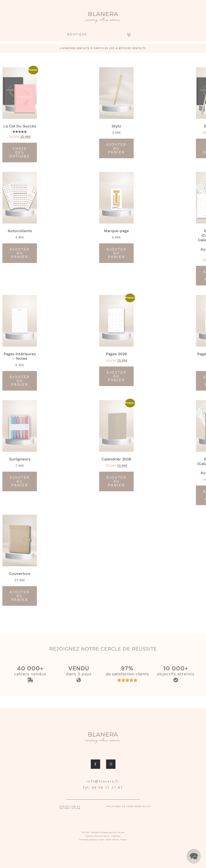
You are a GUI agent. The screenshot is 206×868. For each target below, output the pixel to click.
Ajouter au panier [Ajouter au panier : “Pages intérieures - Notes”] (20, 381)
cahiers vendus (30, 674)
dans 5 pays (79, 674)
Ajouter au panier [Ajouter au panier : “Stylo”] (116, 148)
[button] (194, 856)
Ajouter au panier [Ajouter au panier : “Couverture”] (20, 596)
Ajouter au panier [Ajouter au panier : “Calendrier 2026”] (116, 481)
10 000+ (176, 668)
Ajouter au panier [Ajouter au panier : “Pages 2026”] (116, 376)
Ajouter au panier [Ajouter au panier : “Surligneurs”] (20, 481)
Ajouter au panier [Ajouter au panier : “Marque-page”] (116, 253)
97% (127, 668)
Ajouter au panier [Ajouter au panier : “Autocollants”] (20, 253)
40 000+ (30, 668)
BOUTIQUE (77, 35)
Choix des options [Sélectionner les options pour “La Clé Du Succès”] (20, 153)
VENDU (79, 668)
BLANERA (103, 14)
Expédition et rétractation (70, 808)
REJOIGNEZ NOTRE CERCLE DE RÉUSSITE (103, 649)
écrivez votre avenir (103, 20)
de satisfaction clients (127, 674)
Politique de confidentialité (129, 807)
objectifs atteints (176, 674)
